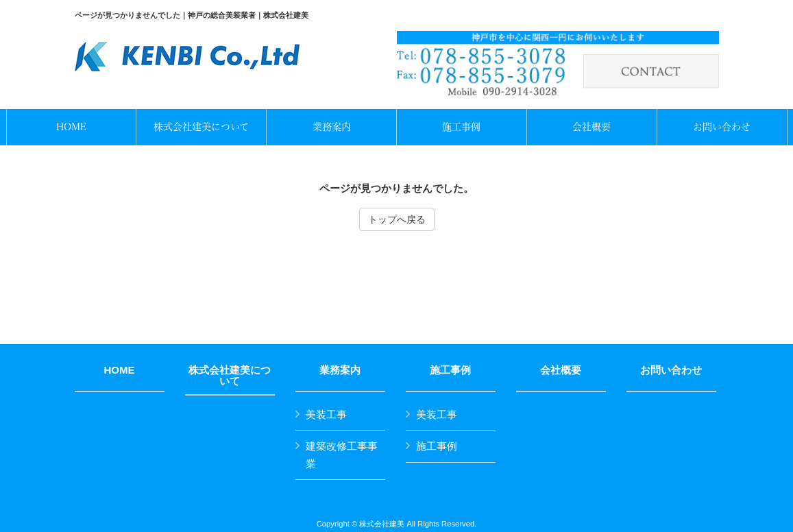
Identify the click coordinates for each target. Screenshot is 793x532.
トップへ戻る (397, 219)
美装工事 (326, 414)
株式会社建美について (230, 376)
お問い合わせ (671, 370)
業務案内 (340, 370)
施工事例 (450, 370)
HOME (120, 370)
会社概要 (561, 370)
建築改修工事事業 (342, 455)
